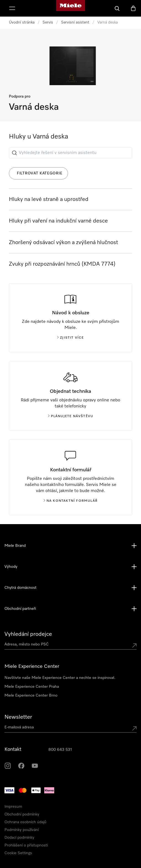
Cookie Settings (18, 853)
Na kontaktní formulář (70, 501)
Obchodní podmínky (22, 814)
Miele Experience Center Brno (31, 696)
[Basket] (133, 8)
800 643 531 (60, 750)
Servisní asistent (75, 22)
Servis (48, 22)
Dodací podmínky (19, 838)
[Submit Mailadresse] (134, 728)
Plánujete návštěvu (71, 416)
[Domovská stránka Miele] (70, 8)
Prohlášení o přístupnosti (26, 845)
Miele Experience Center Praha (32, 687)
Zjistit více (70, 338)
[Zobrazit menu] (12, 8)
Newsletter (18, 717)
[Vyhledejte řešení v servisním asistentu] (70, 153)
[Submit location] (134, 645)
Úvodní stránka (22, 22)
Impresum (13, 807)
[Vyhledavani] (117, 8)
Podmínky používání (22, 830)
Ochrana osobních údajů (25, 822)
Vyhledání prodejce (28, 634)
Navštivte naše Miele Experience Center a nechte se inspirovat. (60, 678)
